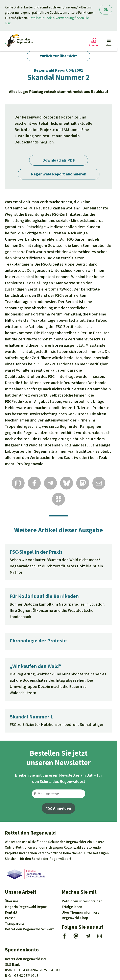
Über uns (12, 901)
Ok (106, 10)
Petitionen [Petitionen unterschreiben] (82, 901)
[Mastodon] (76, 937)
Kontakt (11, 912)
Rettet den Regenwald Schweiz (29, 929)
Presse (10, 918)
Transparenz (14, 923)
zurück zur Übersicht (58, 56)
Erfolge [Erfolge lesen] (72, 907)
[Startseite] (19, 41)
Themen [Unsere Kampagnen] (81, 912)
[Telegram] (88, 937)
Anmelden (58, 808)
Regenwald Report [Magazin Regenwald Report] (26, 907)
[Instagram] (100, 937)
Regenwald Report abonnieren (59, 174)
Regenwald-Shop (75, 918)
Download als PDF (59, 160)
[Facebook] (64, 937)
